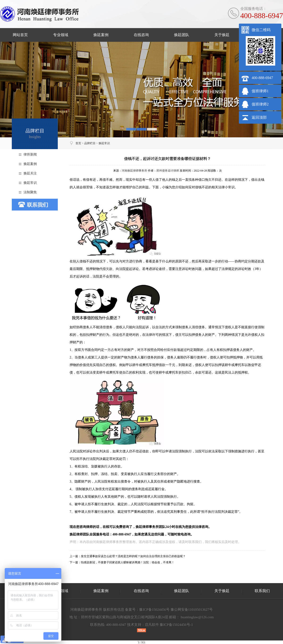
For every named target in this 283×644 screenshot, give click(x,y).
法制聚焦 (30, 192)
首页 (78, 143)
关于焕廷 (222, 35)
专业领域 (61, 35)
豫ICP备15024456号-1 (176, 625)
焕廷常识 (104, 143)
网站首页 (20, 35)
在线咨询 (141, 35)
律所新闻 (30, 154)
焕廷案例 (101, 35)
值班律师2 (260, 104)
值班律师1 (260, 91)
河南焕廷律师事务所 (134, 171)
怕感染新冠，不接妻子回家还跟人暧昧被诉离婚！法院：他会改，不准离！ (128, 562)
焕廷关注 (30, 173)
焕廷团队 (182, 35)
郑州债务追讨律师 (168, 171)
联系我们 (262, 591)
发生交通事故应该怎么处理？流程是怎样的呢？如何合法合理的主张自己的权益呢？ (133, 556)
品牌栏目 (90, 143)
